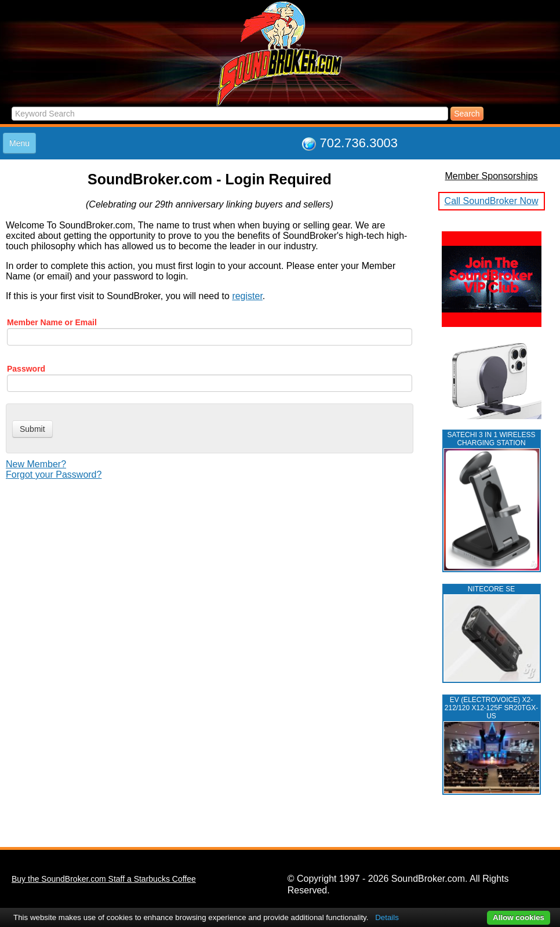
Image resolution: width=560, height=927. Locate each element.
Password (26, 369)
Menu (19, 143)
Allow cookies (519, 917)
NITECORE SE (491, 589)
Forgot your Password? (54, 475)
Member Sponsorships (491, 176)
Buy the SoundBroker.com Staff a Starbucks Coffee (104, 879)
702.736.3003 (359, 143)
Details (387, 917)
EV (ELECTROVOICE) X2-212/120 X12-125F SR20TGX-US (491, 708)
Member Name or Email (52, 322)
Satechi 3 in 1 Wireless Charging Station (492, 439)
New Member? (36, 464)
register (247, 296)
